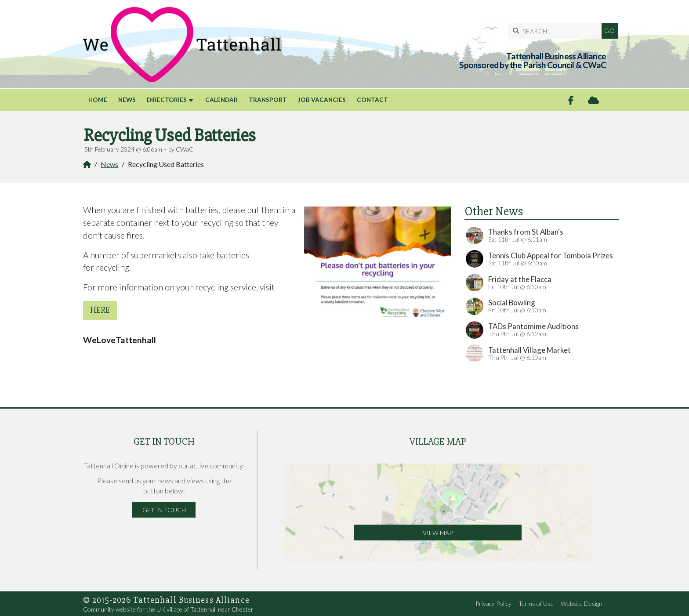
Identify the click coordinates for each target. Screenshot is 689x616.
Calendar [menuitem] (221, 100)
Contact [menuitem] (372, 100)
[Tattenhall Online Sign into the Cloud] (593, 100)
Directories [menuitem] (167, 100)
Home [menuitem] (98, 100)
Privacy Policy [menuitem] (493, 603)
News (109, 164)
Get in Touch (164, 510)
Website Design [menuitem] (582, 603)
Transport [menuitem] (268, 100)
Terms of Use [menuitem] (536, 603)
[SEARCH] (545, 31)
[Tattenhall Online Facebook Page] (571, 100)
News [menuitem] (127, 100)
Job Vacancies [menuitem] (322, 100)
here (100, 310)
